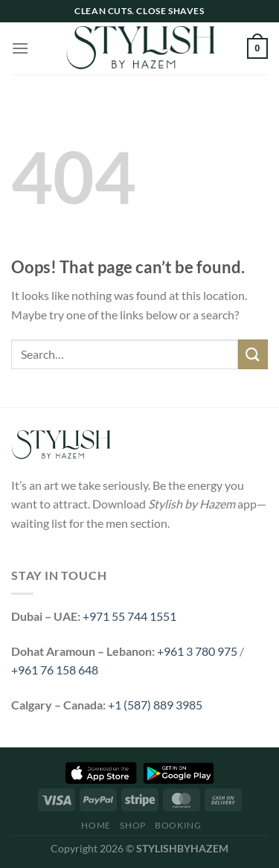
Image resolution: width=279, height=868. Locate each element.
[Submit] (253, 354)
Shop (132, 825)
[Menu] (20, 48)
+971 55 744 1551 (129, 616)
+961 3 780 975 (197, 651)
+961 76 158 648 (55, 670)
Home (96, 825)
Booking (178, 825)
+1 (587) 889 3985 (155, 705)
